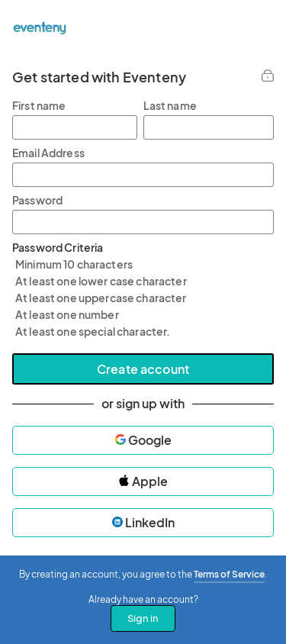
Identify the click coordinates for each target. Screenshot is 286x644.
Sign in (143, 618)
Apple (143, 481)
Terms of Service (229, 574)
